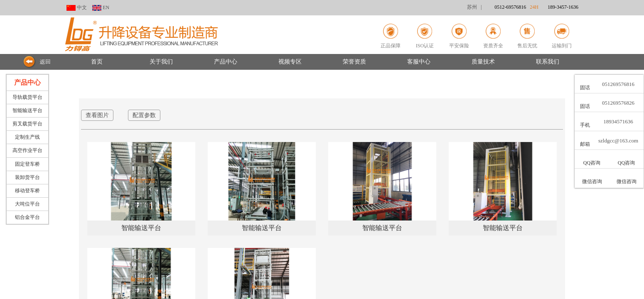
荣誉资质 (354, 62)
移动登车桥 (27, 191)
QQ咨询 (592, 163)
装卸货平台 (27, 177)
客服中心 (419, 62)
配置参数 (144, 115)
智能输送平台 (27, 110)
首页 (97, 62)
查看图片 (97, 115)
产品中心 (226, 62)
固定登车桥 (27, 164)
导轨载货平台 (27, 97)
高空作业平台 (27, 150)
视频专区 (290, 62)
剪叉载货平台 (27, 124)
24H (554, 7)
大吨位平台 (27, 204)
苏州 (472, 7)
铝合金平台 (27, 217)
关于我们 (161, 62)
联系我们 (548, 62)
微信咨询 (592, 181)
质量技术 (483, 62)
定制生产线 (27, 137)
